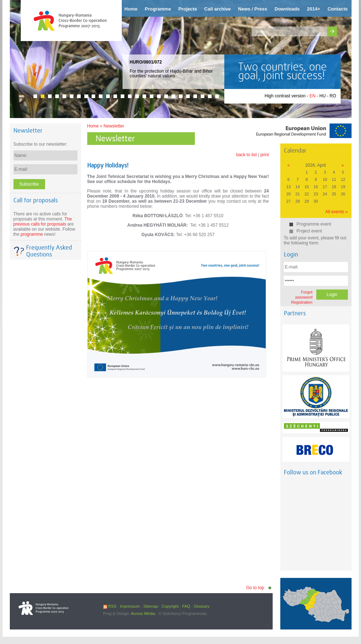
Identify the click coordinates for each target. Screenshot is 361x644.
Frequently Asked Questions (49, 251)
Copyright (170, 606)
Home (93, 126)
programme (32, 234)
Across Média (143, 613)
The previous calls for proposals (43, 222)
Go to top (255, 588)
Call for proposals (36, 200)
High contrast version (285, 96)
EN (312, 96)
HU (322, 96)
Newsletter (114, 126)
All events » (336, 212)
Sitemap (151, 606)
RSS (110, 606)
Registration (302, 302)
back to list (247, 155)
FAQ (186, 606)
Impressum (130, 606)
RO (333, 96)
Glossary (202, 606)
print (264, 155)
